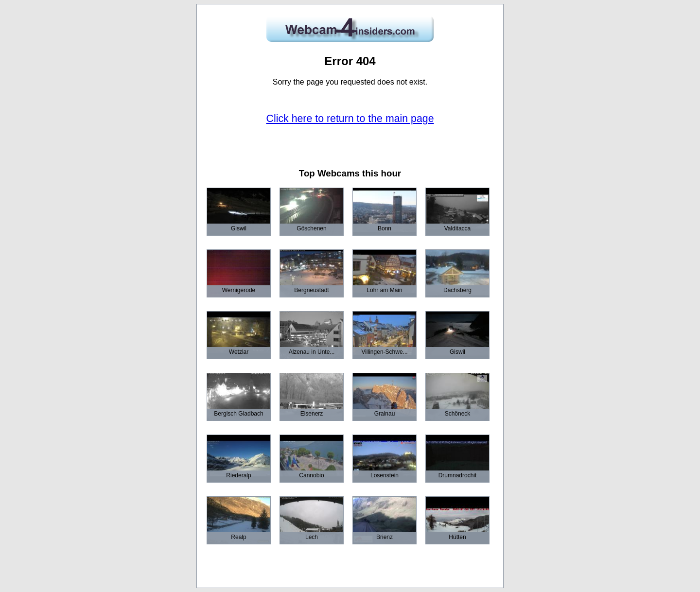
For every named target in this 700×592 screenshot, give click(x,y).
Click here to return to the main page (350, 119)
